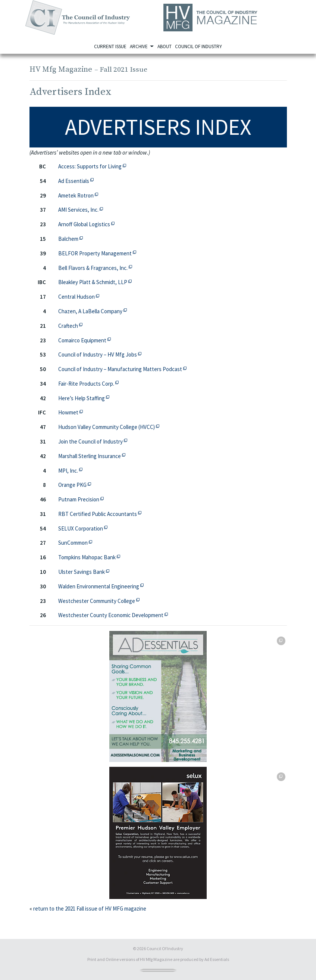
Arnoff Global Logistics (86, 224)
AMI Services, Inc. (80, 209)
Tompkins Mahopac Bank (89, 557)
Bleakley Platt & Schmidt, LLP (95, 282)
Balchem (70, 238)
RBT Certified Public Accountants (100, 514)
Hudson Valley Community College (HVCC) (109, 427)
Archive (139, 46)
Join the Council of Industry (93, 441)
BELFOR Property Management (97, 253)
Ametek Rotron (78, 195)
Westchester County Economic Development (113, 615)
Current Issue (110, 46)
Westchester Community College (99, 601)
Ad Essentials (76, 181)
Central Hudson (79, 296)
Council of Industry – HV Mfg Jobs (100, 354)
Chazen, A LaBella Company (92, 311)
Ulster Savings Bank (84, 571)
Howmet (70, 412)
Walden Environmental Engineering (101, 586)
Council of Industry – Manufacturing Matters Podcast (122, 369)
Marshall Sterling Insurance (92, 456)
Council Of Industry (165, 948)
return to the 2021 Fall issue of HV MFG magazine (90, 909)
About (165, 46)
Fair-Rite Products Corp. (88, 383)
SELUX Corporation (83, 528)
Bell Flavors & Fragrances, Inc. (95, 267)
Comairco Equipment (84, 340)
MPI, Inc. (70, 470)
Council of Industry (198, 46)
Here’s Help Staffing (84, 398)
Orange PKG (74, 484)
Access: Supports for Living (92, 166)
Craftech (70, 325)
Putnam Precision (81, 499)
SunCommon (75, 542)
